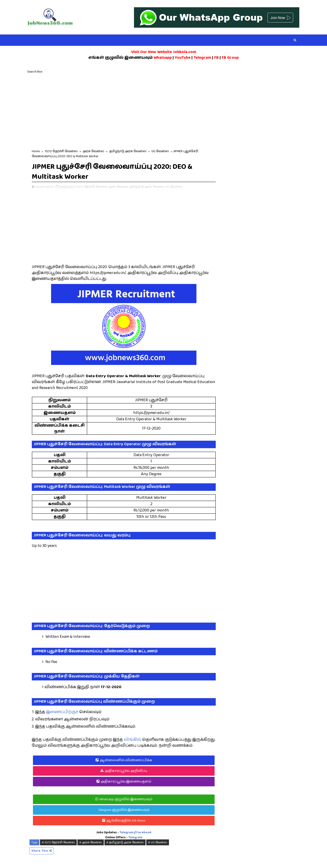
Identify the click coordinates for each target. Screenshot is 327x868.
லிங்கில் (133, 740)
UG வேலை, (174, 187)
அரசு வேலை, (119, 187)
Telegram (126, 832)
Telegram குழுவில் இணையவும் (124, 810)
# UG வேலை (158, 842)
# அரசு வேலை (91, 842)
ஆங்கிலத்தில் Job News (126, 820)
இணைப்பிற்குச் (62, 712)
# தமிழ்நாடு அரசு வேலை (125, 842)
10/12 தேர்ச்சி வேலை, (92, 187)
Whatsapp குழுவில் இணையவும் (126, 799)
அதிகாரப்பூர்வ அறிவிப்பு (126, 771)
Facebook (144, 832)
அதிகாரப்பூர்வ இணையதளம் (126, 781)
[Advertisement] (163, 110)
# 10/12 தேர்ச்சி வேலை (58, 842)
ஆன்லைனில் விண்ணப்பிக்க (126, 760)
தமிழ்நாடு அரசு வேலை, (147, 187)
